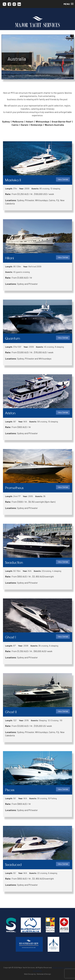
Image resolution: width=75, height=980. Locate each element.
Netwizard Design (44, 974)
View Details (63, 179)
